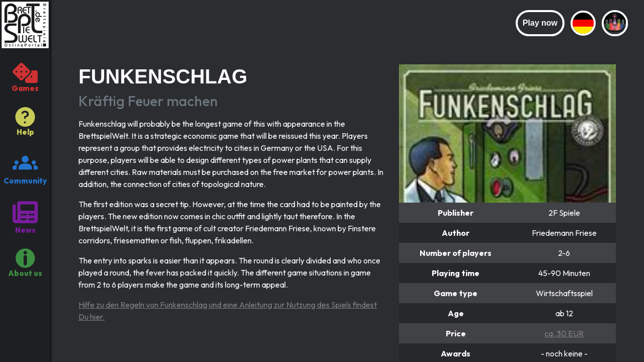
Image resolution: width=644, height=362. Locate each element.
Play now (540, 23)
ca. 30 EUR (564, 333)
